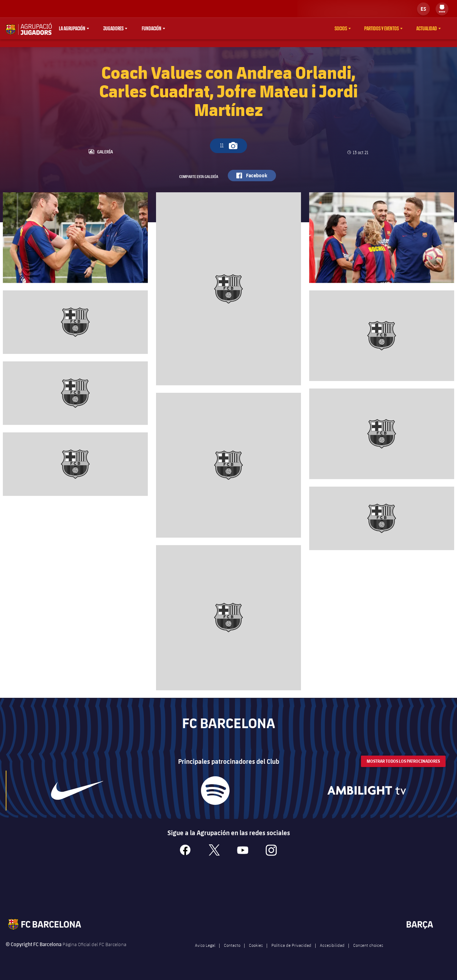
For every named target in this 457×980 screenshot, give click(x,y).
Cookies (256, 954)
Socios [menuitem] (341, 29)
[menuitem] (442, 7)
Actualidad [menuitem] (427, 29)
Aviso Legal (205, 954)
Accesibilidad (332, 954)
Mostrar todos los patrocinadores (403, 770)
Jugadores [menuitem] (113, 29)
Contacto (232, 954)
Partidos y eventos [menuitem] (381, 29)
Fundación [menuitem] (152, 29)
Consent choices (368, 954)
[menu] (442, 9)
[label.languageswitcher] (423, 9)
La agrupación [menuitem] (72, 29)
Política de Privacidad (291, 954)
